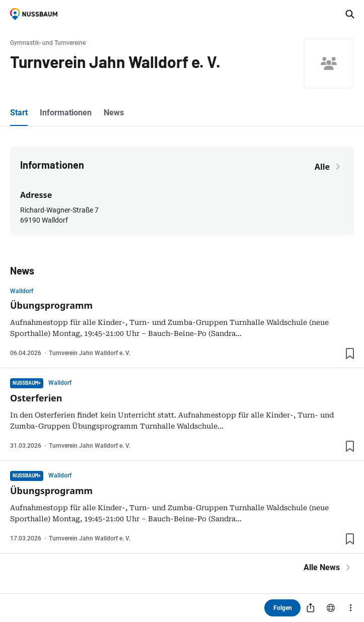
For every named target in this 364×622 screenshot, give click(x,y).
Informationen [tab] (66, 113)
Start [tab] (19, 113)
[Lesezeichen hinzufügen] (350, 354)
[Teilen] (311, 608)
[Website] (331, 608)
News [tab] (114, 113)
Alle (329, 167)
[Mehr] (351, 608)
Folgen (283, 608)
